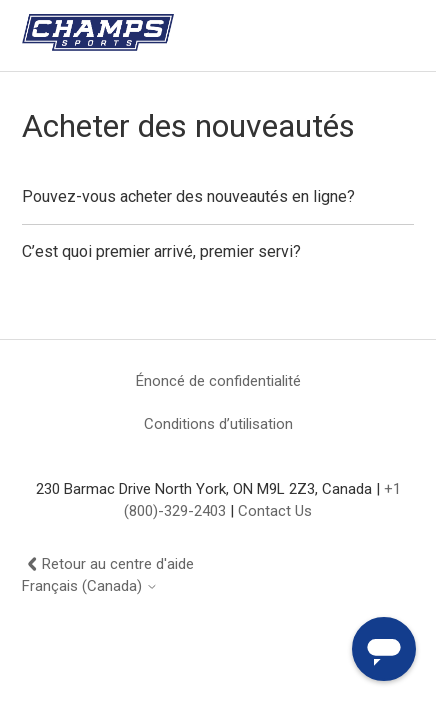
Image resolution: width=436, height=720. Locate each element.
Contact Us (275, 511)
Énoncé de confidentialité (218, 381)
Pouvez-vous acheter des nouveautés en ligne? (188, 196)
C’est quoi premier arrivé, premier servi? (161, 251)
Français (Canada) (90, 586)
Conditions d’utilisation (218, 424)
